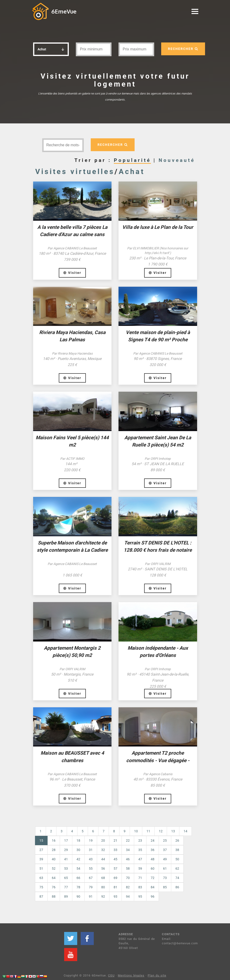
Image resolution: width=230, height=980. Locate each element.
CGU (111, 975)
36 (153, 850)
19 (91, 840)
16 (54, 840)
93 (115, 896)
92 (103, 896)
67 (91, 878)
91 (91, 896)
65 (66, 878)
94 (128, 896)
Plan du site (157, 975)
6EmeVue (64, 11)
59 (140, 868)
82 (128, 887)
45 (115, 859)
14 (185, 831)
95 (140, 896)
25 (165, 840)
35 (140, 850)
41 (66, 859)
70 (128, 878)
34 (128, 850)
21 (115, 840)
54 (78, 868)
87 (41, 896)
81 (115, 887)
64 (54, 878)
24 (153, 840)
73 (165, 878)
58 (128, 868)
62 (177, 868)
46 (128, 859)
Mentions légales (131, 975)
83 (140, 887)
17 (66, 840)
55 (91, 868)
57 (115, 868)
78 (78, 887)
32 (103, 850)
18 (78, 840)
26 (177, 840)
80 (103, 887)
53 (66, 868)
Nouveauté (177, 160)
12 (161, 831)
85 (165, 887)
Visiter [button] (72, 273)
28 (54, 850)
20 (103, 840)
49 (165, 859)
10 (136, 831)
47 (140, 859)
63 (41, 878)
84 (153, 887)
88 (54, 896)
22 (128, 840)
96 (153, 896)
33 (115, 850)
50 (177, 859)
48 (153, 859)
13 (173, 831)
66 (78, 878)
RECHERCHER (183, 49)
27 (41, 850)
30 (78, 850)
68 (103, 878)
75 (41, 887)
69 (115, 878)
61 (165, 868)
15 (44, 840)
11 (148, 831)
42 (78, 859)
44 (103, 859)
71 (140, 878)
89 (66, 896)
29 (66, 850)
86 (177, 887)
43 (91, 859)
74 (177, 878)
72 (153, 878)
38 (177, 850)
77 (66, 887)
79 (91, 887)
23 (140, 840)
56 (103, 868)
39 (41, 859)
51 (41, 868)
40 (54, 859)
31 (91, 850)
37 (165, 850)
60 (153, 868)
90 (78, 896)
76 (54, 887)
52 (54, 868)
